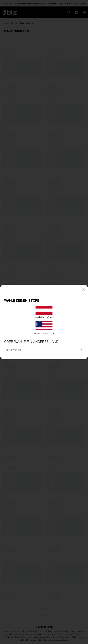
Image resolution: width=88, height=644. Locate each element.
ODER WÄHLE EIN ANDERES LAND (31, 342)
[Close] (83, 289)
